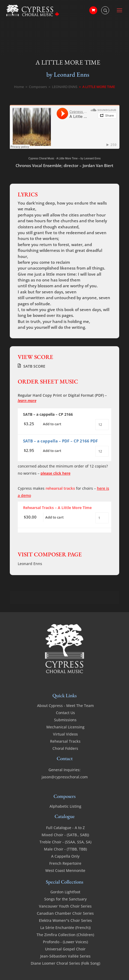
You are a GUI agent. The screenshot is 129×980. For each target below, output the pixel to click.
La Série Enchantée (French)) (65, 928)
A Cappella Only (65, 856)
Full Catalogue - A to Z (65, 828)
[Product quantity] (102, 425)
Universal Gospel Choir (65, 949)
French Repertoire (65, 863)
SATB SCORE (34, 366)
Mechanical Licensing (65, 727)
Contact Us (65, 713)
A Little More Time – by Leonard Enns (79, 158)
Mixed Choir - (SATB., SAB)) (65, 835)
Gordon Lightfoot (65, 892)
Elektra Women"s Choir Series (65, 920)
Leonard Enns (30, 564)
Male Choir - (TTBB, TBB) (65, 849)
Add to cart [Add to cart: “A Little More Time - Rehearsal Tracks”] (54, 517)
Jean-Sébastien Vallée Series (65, 956)
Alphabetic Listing (65, 806)
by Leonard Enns (68, 74)
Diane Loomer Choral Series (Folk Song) (65, 963)
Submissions (65, 720)
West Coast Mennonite (65, 870)
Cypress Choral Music (41, 158)
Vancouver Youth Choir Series (65, 906)
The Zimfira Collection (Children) (65, 935)
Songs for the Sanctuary (65, 899)
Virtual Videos (65, 734)
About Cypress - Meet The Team (65, 706)
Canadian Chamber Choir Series (65, 913)
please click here (55, 473)
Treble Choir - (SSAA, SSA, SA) (65, 842)
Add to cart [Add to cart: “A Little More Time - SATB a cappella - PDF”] (52, 451)
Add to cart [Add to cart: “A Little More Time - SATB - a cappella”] (52, 424)
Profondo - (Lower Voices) (65, 942)
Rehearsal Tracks (65, 741)
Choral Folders (65, 748)
